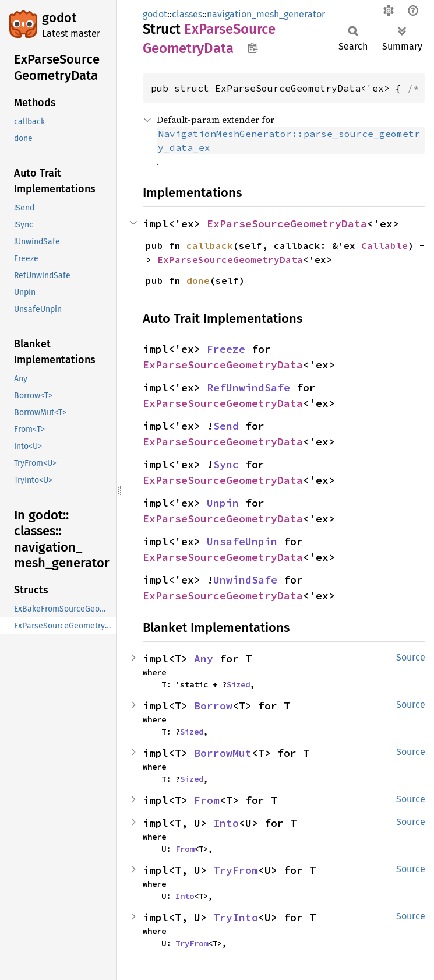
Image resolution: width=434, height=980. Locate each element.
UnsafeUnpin (242, 541)
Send (226, 426)
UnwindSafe (245, 580)
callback (210, 245)
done (198, 280)
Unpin (223, 503)
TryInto (236, 917)
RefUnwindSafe (248, 387)
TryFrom (236, 870)
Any (204, 658)
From (207, 800)
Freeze (226, 349)
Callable (384, 245)
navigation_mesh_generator (266, 14)
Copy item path (253, 48)
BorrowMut (223, 753)
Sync (226, 464)
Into (226, 823)
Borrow (213, 706)
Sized (238, 684)
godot (59, 18)
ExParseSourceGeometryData (287, 224)
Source (411, 657)
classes (187, 14)
